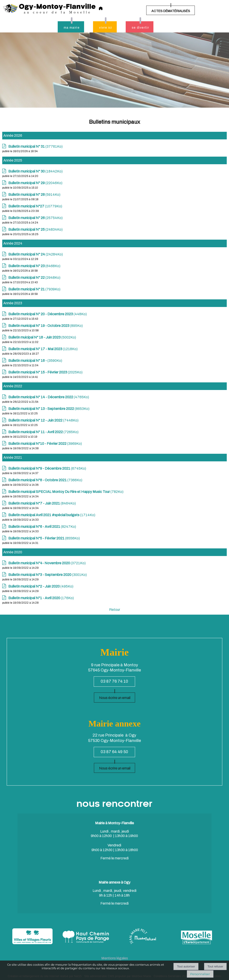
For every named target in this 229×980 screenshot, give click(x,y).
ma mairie (72, 28)
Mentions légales (115, 958)
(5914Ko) (34, 195)
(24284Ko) (36, 254)
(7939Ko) (34, 289)
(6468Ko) (34, 266)
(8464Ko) (42, 503)
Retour (115, 610)
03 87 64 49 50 (114, 752)
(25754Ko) (35, 218)
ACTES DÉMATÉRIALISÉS (171, 11)
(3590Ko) (35, 361)
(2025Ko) (45, 372)
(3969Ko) (45, 444)
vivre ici (106, 28)
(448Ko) (48, 314)
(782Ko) (66, 492)
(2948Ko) (34, 278)
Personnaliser (200, 974)
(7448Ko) (43, 420)
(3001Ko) (48, 575)
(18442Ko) (35, 171)
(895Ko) (46, 326)
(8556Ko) (44, 538)
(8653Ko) (49, 409)
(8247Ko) (42, 527)
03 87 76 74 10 (114, 681)
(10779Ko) (35, 206)
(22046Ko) (35, 183)
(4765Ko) (49, 397)
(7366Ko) (45, 480)
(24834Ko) (35, 229)
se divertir (140, 28)
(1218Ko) (43, 349)
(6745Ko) (47, 468)
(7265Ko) (43, 432)
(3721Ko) (47, 563)
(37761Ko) (35, 146)
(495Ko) (41, 586)
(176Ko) (41, 598)
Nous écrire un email (115, 698)
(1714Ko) (52, 515)
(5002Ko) (42, 337)
